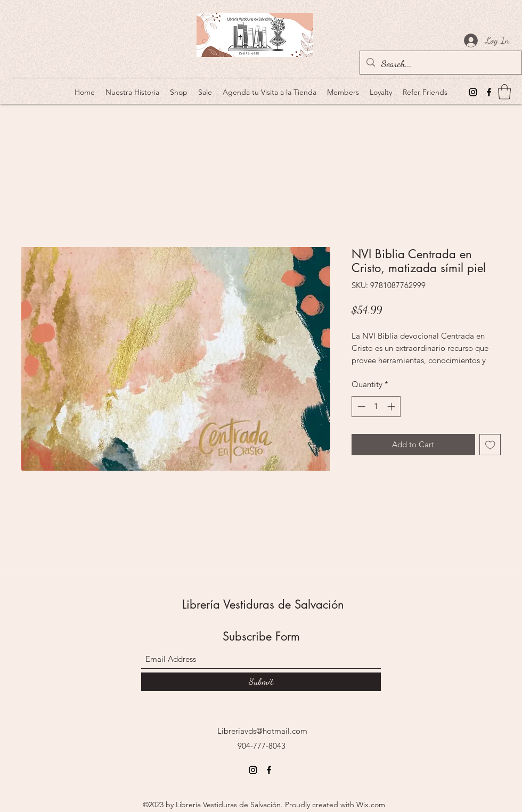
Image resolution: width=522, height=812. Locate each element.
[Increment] (392, 407)
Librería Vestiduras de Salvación (263, 604)
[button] (504, 92)
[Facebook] (489, 92)
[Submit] (261, 682)
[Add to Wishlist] (490, 445)
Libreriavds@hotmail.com (262, 731)
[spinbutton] (376, 407)
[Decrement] (360, 407)
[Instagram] (473, 92)
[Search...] (440, 64)
